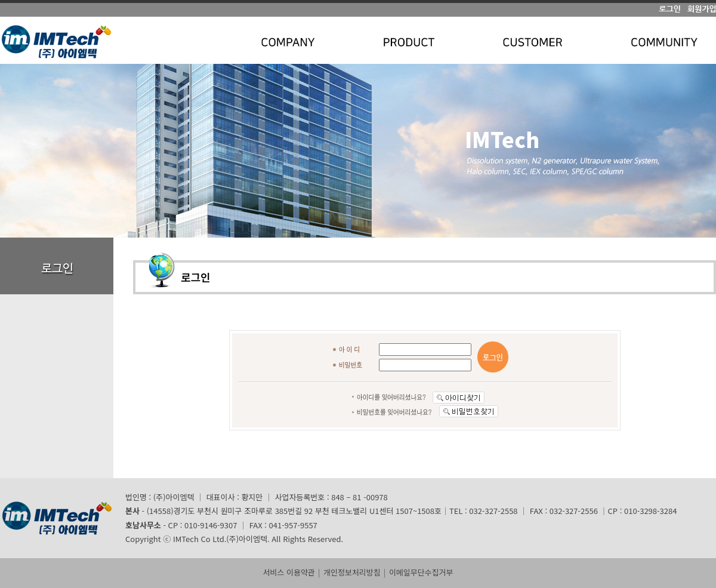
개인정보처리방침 (352, 572)
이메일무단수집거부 (421, 572)
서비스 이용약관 (288, 572)
